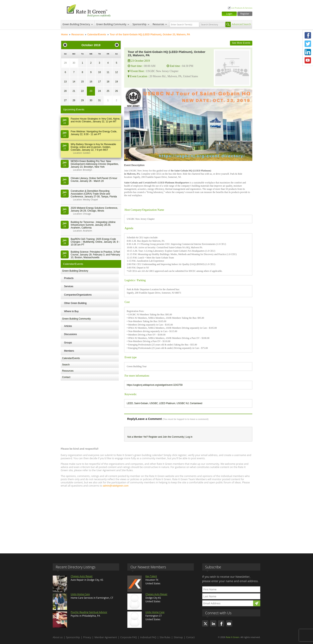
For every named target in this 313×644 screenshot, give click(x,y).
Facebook (308, 35)
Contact (66, 377)
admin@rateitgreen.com (116, 486)
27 (65, 100)
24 (99, 91)
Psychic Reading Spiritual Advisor (89, 612)
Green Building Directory (76, 24)
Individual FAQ (148, 637)
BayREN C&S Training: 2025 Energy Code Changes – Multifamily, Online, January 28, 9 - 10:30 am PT (95, 242)
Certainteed (196, 403)
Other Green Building (75, 303)
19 (116, 82)
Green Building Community (111, 24)
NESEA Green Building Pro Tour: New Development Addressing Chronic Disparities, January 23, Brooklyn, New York (95, 164)
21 (74, 91)
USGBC (154, 403)
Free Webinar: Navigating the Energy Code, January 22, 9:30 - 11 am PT (94, 133)
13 (65, 82)
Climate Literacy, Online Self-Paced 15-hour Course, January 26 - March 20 (94, 180)
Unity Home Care (80, 594)
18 (108, 82)
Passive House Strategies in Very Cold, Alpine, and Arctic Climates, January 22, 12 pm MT (95, 120)
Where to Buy (71, 311)
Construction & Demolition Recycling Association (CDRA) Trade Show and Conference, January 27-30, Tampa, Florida (94, 194)
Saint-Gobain (141, 403)
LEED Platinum (167, 403)
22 (82, 91)
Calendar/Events (97, 35)
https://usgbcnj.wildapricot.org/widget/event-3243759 (155, 385)
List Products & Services (242, 8)
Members (69, 351)
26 (116, 91)
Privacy (87, 637)
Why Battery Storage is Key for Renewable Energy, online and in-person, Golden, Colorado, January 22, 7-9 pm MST (93, 147)
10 (99, 72)
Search (66, 365)
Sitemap (178, 637)
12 (116, 72)
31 (99, 100)
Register (245, 14)
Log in (189, 437)
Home (64, 35)
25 (108, 91)
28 (74, 100)
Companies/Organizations (78, 295)
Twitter (308, 44)
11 (108, 72)
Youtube (308, 60)
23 (91, 91)
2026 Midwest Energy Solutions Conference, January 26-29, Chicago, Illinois (94, 209)
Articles (68, 326)
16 (91, 82)
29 (65, 63)
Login (229, 14)
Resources (158, 24)
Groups (68, 343)
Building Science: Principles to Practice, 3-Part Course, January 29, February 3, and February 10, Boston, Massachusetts (95, 255)
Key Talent (151, 576)
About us (58, 637)
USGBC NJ (183, 403)
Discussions (70, 334)
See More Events (241, 43)
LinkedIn (308, 52)
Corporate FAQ (129, 637)
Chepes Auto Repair (82, 576)
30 (74, 63)
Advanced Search (241, 24)
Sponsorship (140, 24)
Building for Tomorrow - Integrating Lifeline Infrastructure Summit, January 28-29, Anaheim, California (93, 225)
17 (99, 82)
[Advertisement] (156, 518)
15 (82, 82)
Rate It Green (232, 637)
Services (69, 286)
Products (69, 278)
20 (65, 91)
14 (74, 82)
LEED (130, 403)
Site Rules (165, 637)
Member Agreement (106, 637)
